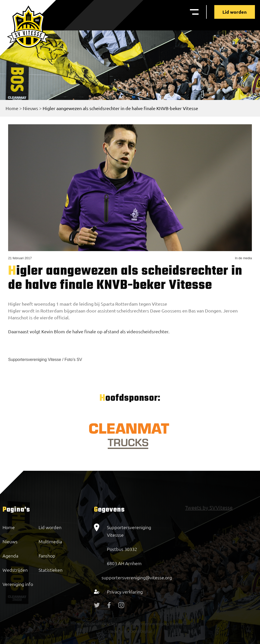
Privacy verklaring (125, 592)
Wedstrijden (15, 570)
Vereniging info (18, 584)
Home (12, 108)
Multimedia (50, 541)
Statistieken (51, 570)
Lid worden (235, 12)
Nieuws (30, 108)
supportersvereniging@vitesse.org (137, 577)
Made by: (116, 631)
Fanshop (47, 556)
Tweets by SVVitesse (209, 507)
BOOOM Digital (138, 631)
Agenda (10, 556)
